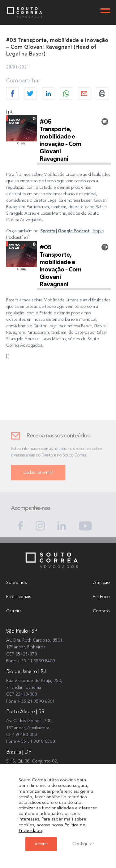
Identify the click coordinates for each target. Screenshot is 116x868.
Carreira (14, 611)
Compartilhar (23, 81)
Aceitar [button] (41, 844)
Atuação (101, 583)
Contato (101, 611)
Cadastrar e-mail (38, 475)
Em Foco (101, 597)
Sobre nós (17, 583)
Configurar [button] (83, 844)
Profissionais (19, 597)
